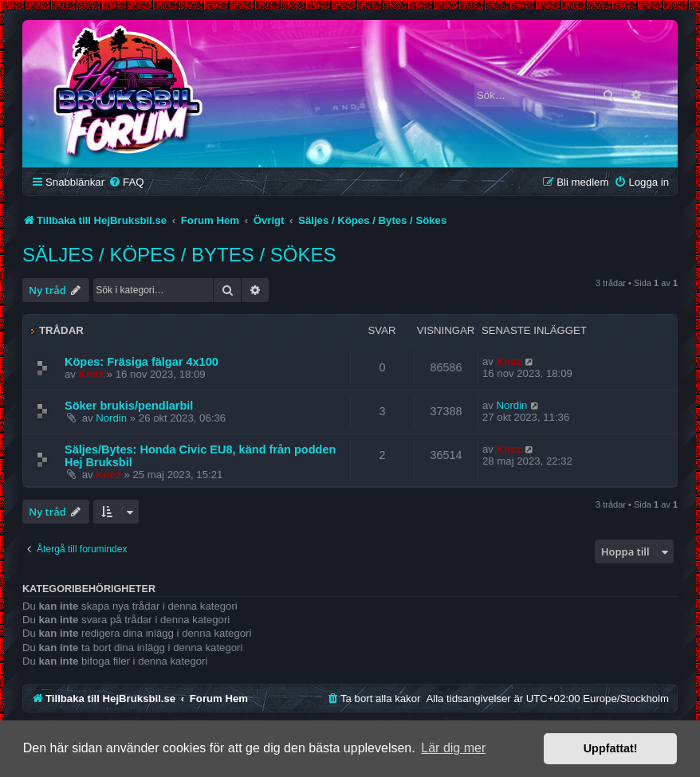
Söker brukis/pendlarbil (129, 406)
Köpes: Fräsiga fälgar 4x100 (142, 362)
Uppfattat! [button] (611, 748)
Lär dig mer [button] (453, 748)
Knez (92, 374)
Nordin (111, 418)
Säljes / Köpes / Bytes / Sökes (179, 255)
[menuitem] (126, 182)
